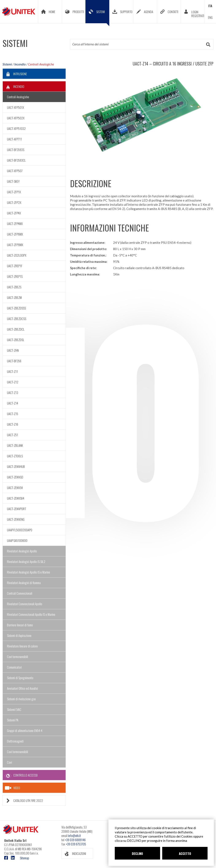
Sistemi (7, 64)
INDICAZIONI (74, 854)
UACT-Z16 (13, 424)
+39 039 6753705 (76, 844)
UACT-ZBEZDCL (16, 329)
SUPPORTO (121, 12)
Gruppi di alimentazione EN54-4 (25, 730)
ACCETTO (185, 853)
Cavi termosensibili (18, 657)
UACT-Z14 (13, 403)
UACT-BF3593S (16, 150)
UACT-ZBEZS (14, 287)
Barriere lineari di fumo (20, 625)
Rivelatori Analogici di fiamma (24, 583)
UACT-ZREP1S (15, 276)
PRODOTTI (73, 12)
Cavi (9, 762)
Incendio (20, 64)
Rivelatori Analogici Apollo (22, 551)
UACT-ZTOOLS (15, 456)
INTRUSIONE (15, 74)
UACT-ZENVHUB (16, 466)
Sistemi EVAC (14, 709)
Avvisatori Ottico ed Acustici (22, 688)
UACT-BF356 (14, 361)
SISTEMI (97, 15)
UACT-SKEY (13, 181)
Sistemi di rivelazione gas (21, 699)
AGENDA (143, 12)
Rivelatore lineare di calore (22, 646)
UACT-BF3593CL (16, 160)
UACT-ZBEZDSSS (16, 308)
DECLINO (137, 853)
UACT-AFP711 (14, 139)
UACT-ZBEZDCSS (17, 319)
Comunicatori (14, 667)
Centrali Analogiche (41, 64)
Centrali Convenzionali (20, 593)
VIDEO (12, 788)
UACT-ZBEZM (14, 297)
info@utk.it (74, 835)
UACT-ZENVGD (15, 477)
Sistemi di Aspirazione (19, 635)
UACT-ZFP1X (14, 192)
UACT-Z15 (13, 414)
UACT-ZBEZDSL (16, 340)
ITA (210, 6)
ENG (210, 17)
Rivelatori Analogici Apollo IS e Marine (28, 572)
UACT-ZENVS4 (15, 488)
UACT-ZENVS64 (16, 498)
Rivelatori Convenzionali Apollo (25, 604)
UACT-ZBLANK (15, 445)
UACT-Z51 (13, 435)
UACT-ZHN (13, 350)
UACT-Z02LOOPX (17, 255)
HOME (47, 12)
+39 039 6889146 (75, 840)
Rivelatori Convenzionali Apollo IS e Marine (31, 614)
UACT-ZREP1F (15, 266)
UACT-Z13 (13, 392)
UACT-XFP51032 (16, 128)
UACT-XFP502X (16, 118)
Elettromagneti (15, 741)
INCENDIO (13, 87)
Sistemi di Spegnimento (20, 678)
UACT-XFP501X (16, 107)
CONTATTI (168, 12)
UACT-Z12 (13, 382)
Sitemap (24, 858)
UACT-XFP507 (15, 171)
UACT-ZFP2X (14, 202)
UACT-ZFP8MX (15, 245)
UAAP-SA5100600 (17, 540)
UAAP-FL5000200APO (20, 530)
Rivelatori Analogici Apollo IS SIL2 (26, 561)
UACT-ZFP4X (14, 213)
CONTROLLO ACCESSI (20, 775)
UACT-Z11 (12, 371)
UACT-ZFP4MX (15, 223)
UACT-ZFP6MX (15, 234)
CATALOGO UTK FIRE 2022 (23, 801)
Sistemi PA (13, 720)
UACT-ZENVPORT (16, 509)
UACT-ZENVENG (16, 519)
